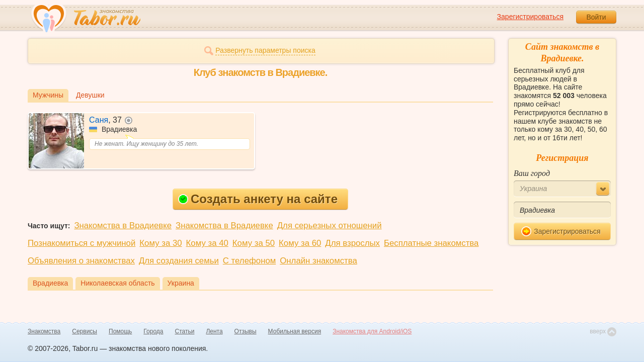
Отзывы (246, 331)
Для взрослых (352, 243)
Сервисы (85, 331)
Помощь (120, 331)
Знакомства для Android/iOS (372, 331)
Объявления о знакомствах (81, 261)
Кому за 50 (254, 243)
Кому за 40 (207, 243)
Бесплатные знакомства (431, 243)
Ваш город (532, 173)
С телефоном (249, 261)
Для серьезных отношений (330, 225)
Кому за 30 (160, 243)
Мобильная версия (295, 331)
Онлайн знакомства (318, 261)
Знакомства (44, 331)
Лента (214, 331)
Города (153, 331)
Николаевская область (117, 283)
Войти (596, 17)
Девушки (90, 95)
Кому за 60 (300, 243)
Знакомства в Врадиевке (123, 225)
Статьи (185, 331)
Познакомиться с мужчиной (82, 243)
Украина (181, 283)
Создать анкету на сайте (258, 199)
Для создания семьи (179, 261)
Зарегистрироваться (530, 17)
